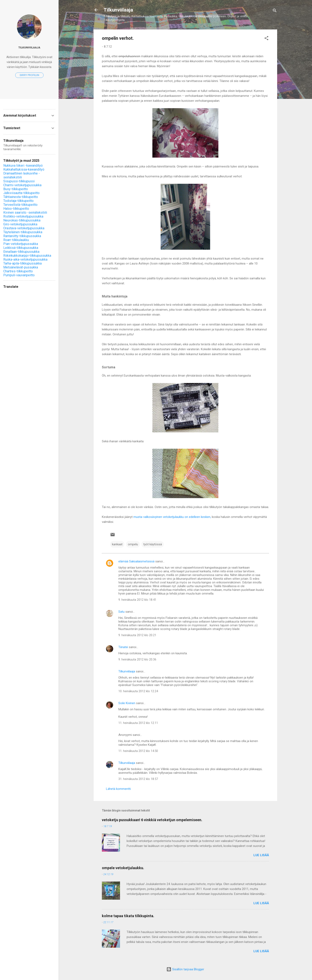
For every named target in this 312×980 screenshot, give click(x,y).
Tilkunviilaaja (118, 10)
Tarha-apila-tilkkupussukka (22, 263)
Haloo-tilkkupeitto (16, 209)
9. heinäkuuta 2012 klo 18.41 (137, 600)
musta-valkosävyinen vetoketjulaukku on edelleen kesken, (172, 517)
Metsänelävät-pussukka (21, 267)
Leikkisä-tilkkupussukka (21, 248)
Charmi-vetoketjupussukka (22, 185)
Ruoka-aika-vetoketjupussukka (25, 259)
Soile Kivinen (127, 703)
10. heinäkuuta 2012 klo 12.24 (138, 691)
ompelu (133, 544)
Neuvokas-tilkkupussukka (22, 220)
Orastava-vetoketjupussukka (24, 228)
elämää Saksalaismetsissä (136, 561)
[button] (266, 39)
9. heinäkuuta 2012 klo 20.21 (137, 635)
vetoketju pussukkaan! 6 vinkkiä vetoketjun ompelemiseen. (152, 820)
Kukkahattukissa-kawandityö (24, 169)
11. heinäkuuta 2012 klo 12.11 (138, 723)
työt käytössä (153, 544)
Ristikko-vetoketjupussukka (23, 216)
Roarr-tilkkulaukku (16, 240)
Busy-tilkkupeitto (16, 189)
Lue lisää (261, 855)
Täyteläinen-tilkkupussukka (23, 232)
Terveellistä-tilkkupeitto (20, 205)
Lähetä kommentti (118, 789)
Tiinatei (123, 647)
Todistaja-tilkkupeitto (18, 201)
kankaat (117, 544)
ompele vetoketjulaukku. (123, 868)
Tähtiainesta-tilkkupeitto (21, 197)
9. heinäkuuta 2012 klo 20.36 (137, 659)
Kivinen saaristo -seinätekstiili (25, 213)
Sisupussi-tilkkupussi (19, 181)
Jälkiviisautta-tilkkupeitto (21, 193)
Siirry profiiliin (29, 75)
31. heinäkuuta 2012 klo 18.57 (138, 779)
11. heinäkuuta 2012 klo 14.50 (138, 751)
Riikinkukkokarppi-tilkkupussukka (27, 256)
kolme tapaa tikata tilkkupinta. (128, 916)
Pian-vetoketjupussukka (21, 244)
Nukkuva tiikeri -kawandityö (23, 166)
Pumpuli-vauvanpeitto (19, 275)
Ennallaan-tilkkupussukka (21, 252)
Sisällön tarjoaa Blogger (185, 969)
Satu (121, 612)
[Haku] (275, 11)
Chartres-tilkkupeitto (18, 271)
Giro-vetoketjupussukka (20, 224)
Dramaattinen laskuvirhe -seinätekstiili (22, 175)
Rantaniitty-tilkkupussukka (22, 236)
